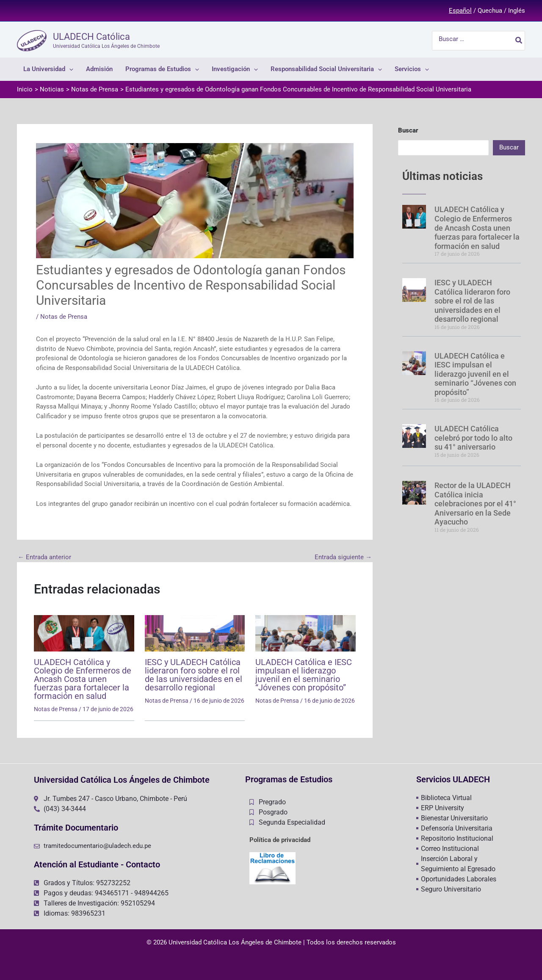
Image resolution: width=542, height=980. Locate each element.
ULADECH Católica (91, 37)
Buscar (408, 130)
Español (460, 11)
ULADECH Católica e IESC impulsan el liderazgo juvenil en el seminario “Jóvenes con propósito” (304, 675)
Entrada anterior (44, 557)
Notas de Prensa (64, 317)
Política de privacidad (280, 840)
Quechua (490, 11)
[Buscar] (519, 41)
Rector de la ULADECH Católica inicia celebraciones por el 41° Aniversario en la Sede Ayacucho (475, 504)
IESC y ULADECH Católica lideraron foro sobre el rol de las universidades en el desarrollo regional (194, 675)
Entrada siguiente (343, 557)
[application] (69, 69)
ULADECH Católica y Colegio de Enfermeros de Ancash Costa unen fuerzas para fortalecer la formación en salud (83, 679)
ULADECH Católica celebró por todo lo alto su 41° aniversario (473, 438)
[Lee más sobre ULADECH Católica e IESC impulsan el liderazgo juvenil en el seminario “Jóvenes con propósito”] (306, 633)
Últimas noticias (442, 176)
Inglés (517, 11)
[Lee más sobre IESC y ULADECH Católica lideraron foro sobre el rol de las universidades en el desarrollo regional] (195, 633)
